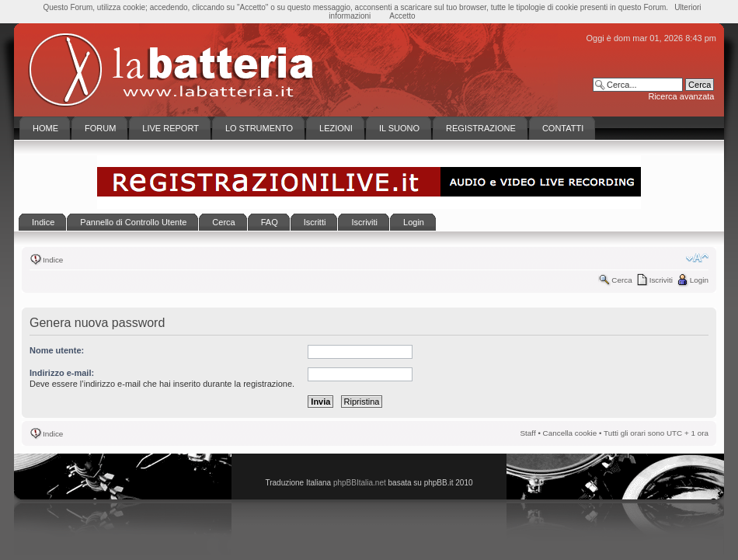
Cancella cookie (570, 433)
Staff (528, 433)
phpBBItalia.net (360, 483)
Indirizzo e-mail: (62, 373)
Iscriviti (661, 280)
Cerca (621, 280)
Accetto (402, 16)
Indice (53, 260)
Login (699, 280)
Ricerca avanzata (681, 96)
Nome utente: (57, 350)
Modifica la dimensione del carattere (697, 258)
